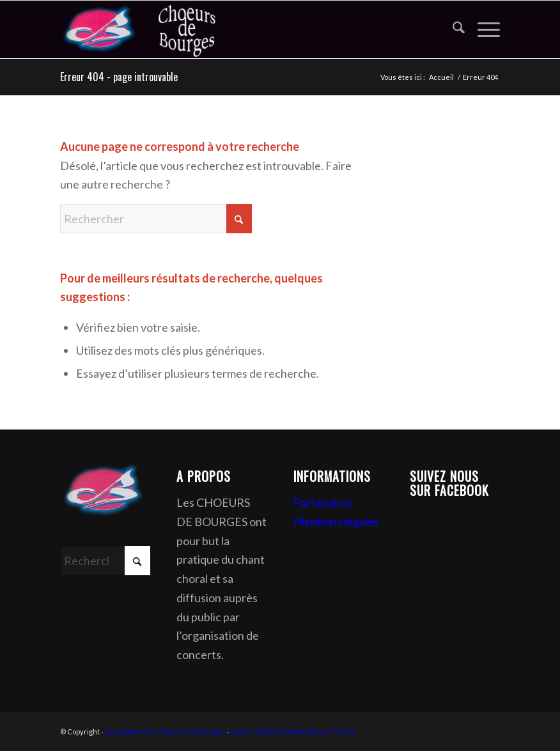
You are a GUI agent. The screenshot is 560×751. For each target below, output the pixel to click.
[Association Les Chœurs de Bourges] (156, 29)
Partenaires (323, 502)
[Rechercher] (452, 29)
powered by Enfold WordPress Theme (293, 732)
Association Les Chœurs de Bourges (165, 732)
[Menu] (482, 29)
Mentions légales (336, 522)
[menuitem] (452, 29)
